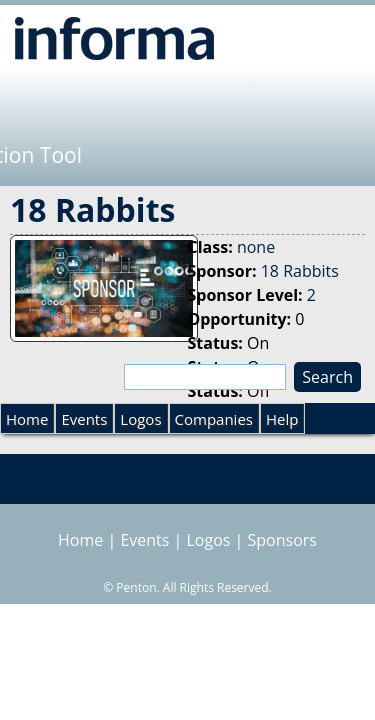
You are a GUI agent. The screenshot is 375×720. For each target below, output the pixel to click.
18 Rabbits (300, 271)
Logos (140, 419)
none (256, 247)
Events (84, 419)
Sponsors (282, 540)
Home (27, 419)
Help (282, 419)
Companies (214, 419)
